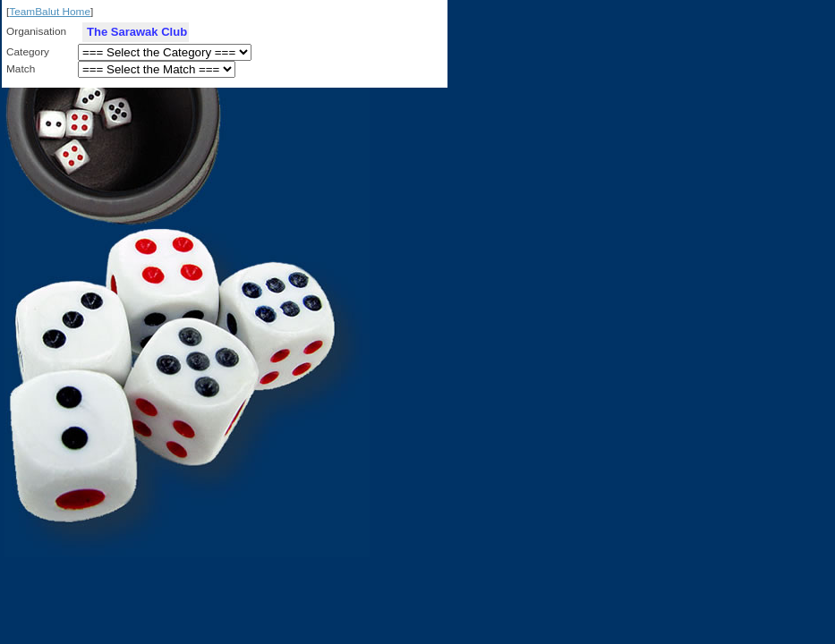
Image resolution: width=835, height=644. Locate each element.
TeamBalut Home (50, 12)
